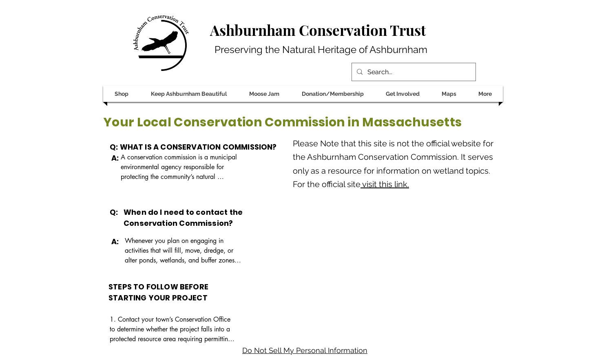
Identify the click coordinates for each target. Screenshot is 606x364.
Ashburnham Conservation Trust (318, 30)
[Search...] (413, 72)
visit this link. (385, 184)
